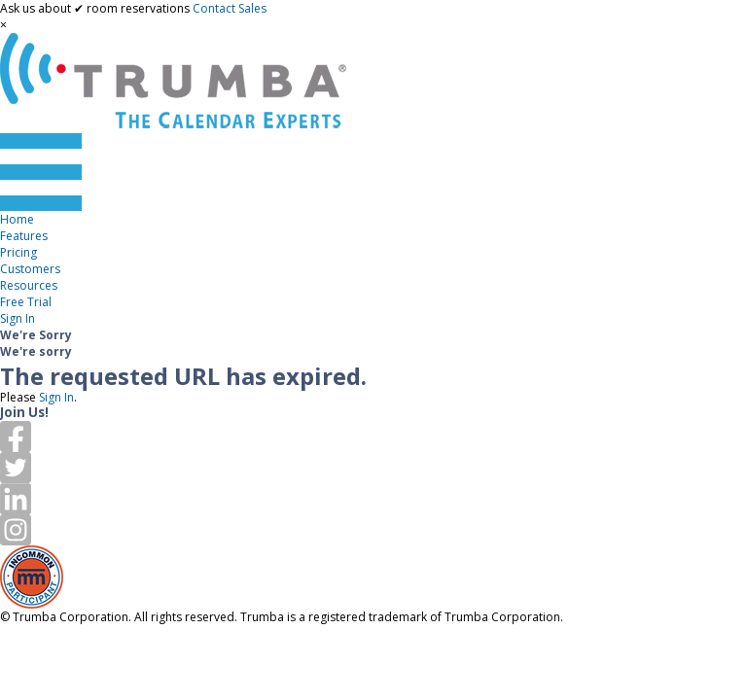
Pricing (18, 252)
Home (17, 219)
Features (24, 236)
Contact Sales (230, 8)
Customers (30, 269)
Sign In (18, 318)
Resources (29, 285)
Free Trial (26, 302)
